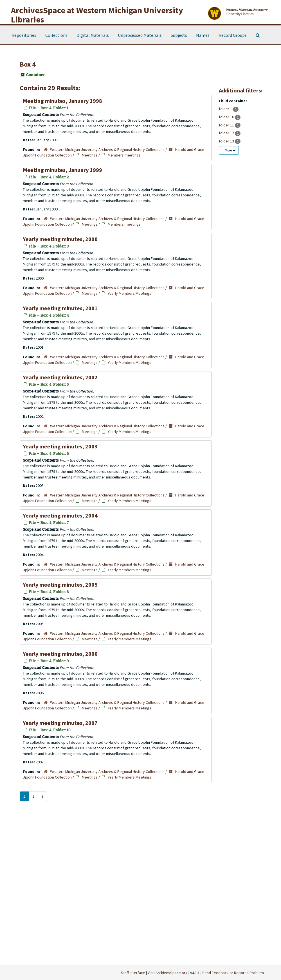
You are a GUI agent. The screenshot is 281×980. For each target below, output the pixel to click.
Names (203, 35)
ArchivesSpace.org (172, 973)
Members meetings (124, 155)
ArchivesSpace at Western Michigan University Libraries (97, 15)
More (230, 150)
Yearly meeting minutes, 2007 (60, 723)
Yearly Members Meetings (130, 293)
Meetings (90, 155)
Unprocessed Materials (140, 35)
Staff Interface (133, 973)
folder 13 (227, 141)
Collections (56, 35)
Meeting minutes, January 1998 (62, 101)
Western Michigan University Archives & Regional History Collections (107, 149)
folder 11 (227, 125)
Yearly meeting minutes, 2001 (60, 308)
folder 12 (227, 133)
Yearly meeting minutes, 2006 (60, 654)
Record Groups (233, 35)
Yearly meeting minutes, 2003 (60, 446)
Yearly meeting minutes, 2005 (60, 585)
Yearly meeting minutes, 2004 (60, 515)
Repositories (24, 35)
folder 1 (226, 109)
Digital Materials (93, 35)
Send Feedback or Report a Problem (233, 973)
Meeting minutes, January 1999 (62, 170)
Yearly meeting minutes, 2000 (60, 239)
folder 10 (227, 117)
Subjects (179, 35)
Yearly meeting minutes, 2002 (60, 377)
